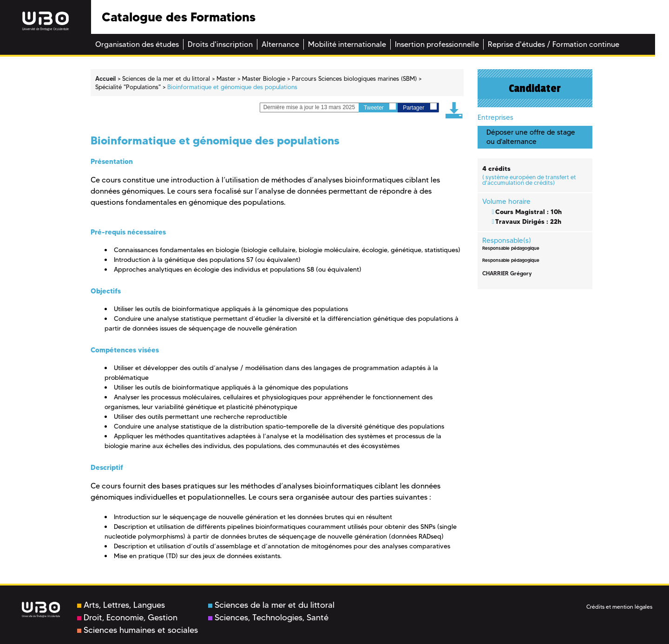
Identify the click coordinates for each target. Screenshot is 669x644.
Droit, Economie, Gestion (127, 618)
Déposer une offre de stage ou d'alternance (531, 137)
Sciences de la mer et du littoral (271, 605)
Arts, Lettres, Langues (121, 605)
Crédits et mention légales (619, 607)
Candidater (535, 88)
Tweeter (380, 107)
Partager (420, 107)
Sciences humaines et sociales (138, 630)
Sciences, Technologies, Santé (268, 618)
